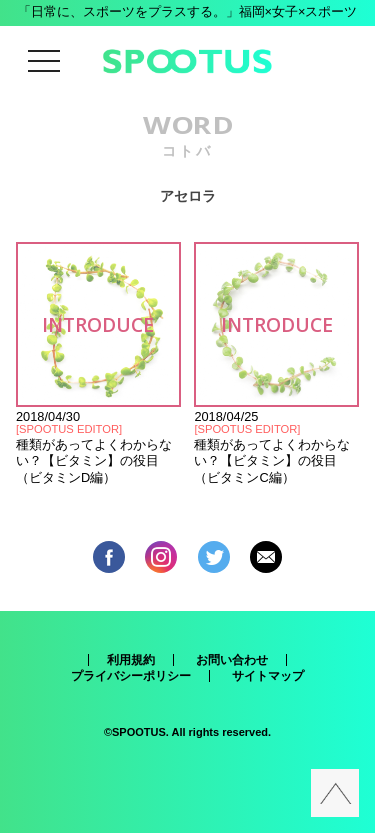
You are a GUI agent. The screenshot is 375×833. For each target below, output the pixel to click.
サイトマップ (268, 676)
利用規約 (131, 660)
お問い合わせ (232, 660)
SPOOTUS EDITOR (69, 429)
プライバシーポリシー (131, 676)
